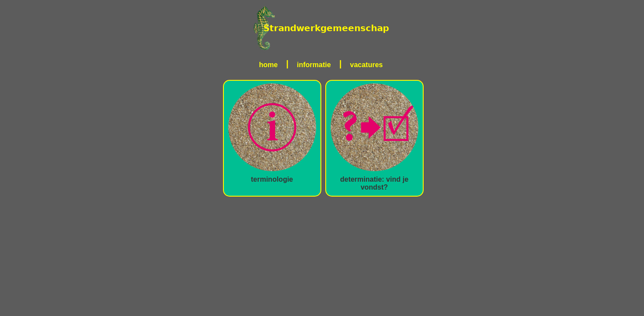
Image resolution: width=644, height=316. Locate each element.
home (268, 65)
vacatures (366, 65)
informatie (314, 65)
